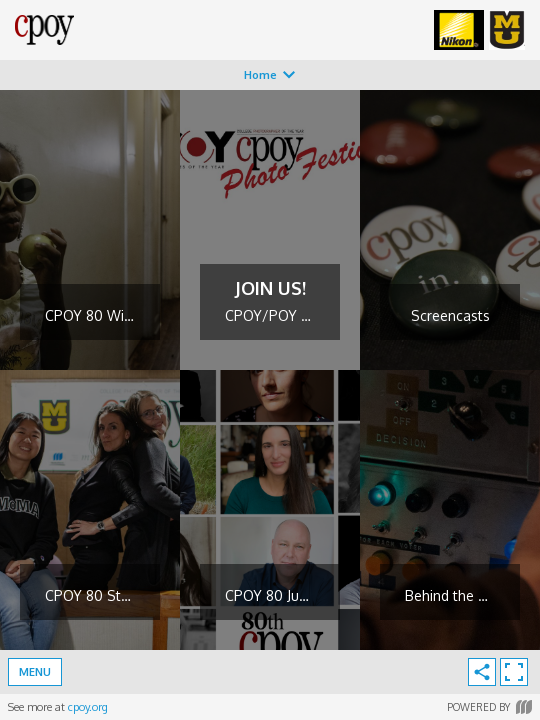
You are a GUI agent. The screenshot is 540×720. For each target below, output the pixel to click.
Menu (35, 672)
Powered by (489, 707)
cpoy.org (88, 707)
